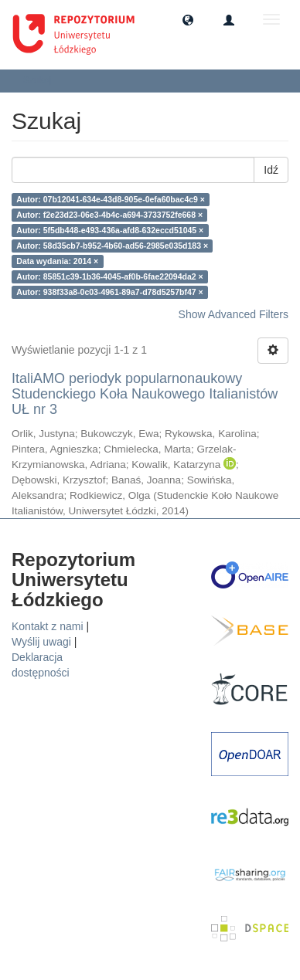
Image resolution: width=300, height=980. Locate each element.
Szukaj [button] (42, 80)
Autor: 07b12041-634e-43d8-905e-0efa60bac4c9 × (111, 199)
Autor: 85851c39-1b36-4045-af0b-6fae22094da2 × (109, 276)
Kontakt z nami (48, 626)
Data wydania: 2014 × (57, 261)
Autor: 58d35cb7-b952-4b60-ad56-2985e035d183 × (112, 246)
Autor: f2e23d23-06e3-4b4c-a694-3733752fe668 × (109, 215)
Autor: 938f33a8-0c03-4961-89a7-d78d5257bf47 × (109, 292)
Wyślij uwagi (41, 642)
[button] (188, 19)
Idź (271, 170)
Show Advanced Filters (234, 314)
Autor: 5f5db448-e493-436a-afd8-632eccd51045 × (110, 230)
